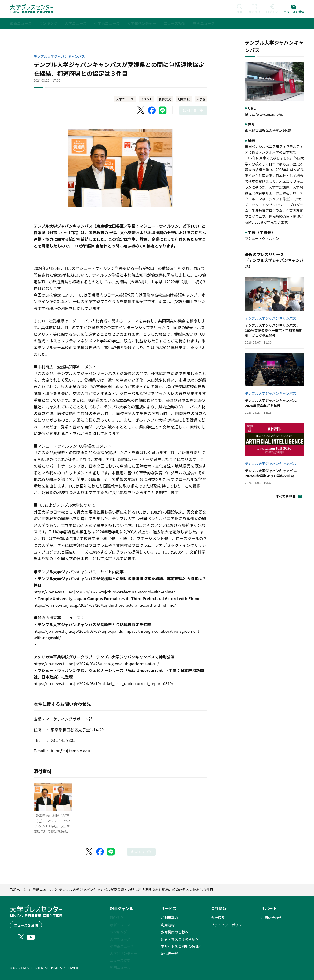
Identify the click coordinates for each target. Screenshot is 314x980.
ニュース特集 (120, 960)
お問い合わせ (271, 918)
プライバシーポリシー (228, 925)
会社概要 (218, 918)
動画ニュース (120, 967)
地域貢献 (184, 99)
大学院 (201, 99)
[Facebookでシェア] (152, 110)
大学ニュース (125, 99)
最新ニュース (120, 925)
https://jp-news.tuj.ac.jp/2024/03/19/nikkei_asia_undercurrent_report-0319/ (104, 683)
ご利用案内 (170, 918)
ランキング (118, 932)
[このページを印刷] (193, 110)
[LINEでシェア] (163, 110)
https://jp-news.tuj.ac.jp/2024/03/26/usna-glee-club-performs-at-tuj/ (96, 664)
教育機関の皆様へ (175, 932)
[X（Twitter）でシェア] (141, 110)
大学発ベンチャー (124, 953)
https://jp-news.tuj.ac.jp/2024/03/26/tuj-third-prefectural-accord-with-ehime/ (104, 592)
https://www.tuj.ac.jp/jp (264, 114)
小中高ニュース (122, 946)
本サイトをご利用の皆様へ (182, 946)
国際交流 (165, 99)
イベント (146, 99)
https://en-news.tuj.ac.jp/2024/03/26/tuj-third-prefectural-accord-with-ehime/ (105, 605)
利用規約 (168, 925)
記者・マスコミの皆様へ (180, 939)
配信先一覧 (170, 953)
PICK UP (116, 918)
